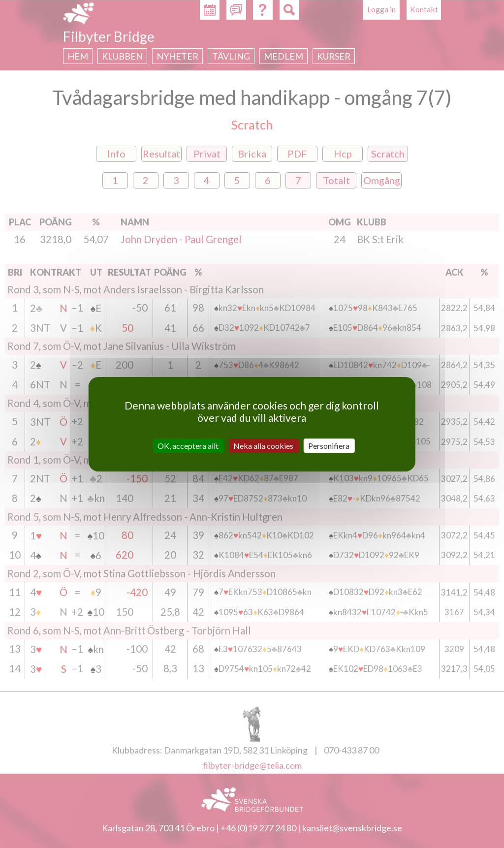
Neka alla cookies (263, 445)
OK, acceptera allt (188, 445)
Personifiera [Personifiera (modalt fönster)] (329, 445)
